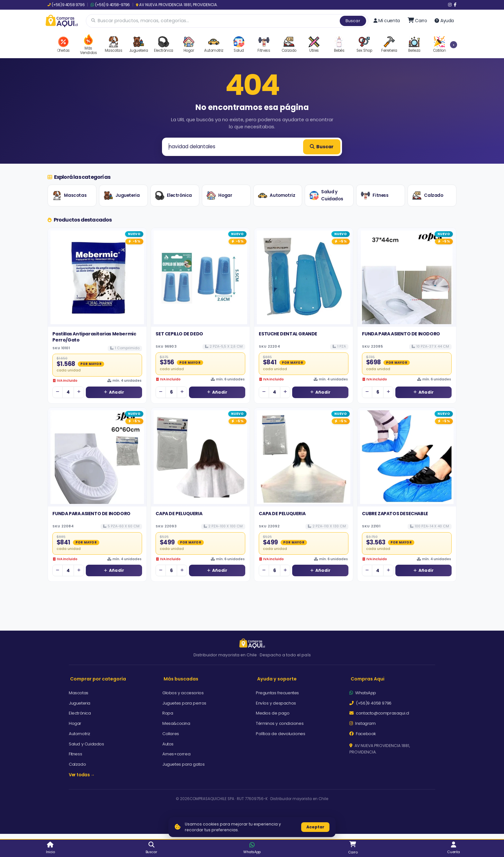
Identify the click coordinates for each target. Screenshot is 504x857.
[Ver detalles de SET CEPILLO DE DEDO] (200, 277)
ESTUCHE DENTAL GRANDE (288, 334)
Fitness (375, 196)
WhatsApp (363, 693)
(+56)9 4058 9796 (66, 5)
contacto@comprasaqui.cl (379, 713)
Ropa (168, 713)
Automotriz (277, 196)
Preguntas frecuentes (277, 693)
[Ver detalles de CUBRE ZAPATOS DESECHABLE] (407, 457)
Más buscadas (181, 679)
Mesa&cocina (176, 723)
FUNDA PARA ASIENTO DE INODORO (401, 334)
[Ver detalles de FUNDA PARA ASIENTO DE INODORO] (407, 277)
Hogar (219, 196)
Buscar (353, 21)
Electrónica (174, 196)
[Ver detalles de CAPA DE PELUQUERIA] (200, 457)
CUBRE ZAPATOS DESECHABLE (395, 514)
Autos (168, 744)
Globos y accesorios (183, 693)
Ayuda (444, 21)
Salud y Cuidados (326, 195)
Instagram (363, 723)
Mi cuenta (387, 21)
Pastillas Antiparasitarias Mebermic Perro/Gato (94, 337)
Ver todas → (82, 775)
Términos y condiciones (280, 723)
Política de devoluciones (280, 734)
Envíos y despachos (276, 703)
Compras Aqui (368, 679)
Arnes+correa (176, 754)
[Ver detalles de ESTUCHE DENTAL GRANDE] (304, 277)
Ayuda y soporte (277, 679)
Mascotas (69, 196)
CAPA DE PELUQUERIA (179, 514)
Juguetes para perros (184, 703)
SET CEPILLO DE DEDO (179, 334)
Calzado (428, 196)
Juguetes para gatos (183, 764)
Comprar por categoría (98, 679)
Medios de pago (273, 713)
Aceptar (315, 827)
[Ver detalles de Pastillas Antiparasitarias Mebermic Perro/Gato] (97, 277)
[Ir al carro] (417, 21)
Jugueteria (122, 196)
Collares (171, 734)
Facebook (363, 734)
